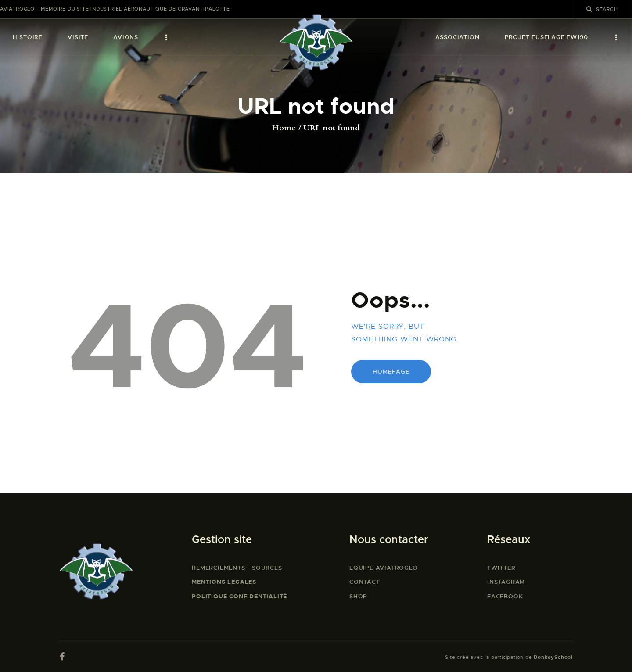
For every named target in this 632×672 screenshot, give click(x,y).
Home (284, 128)
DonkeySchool (553, 657)
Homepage (391, 372)
